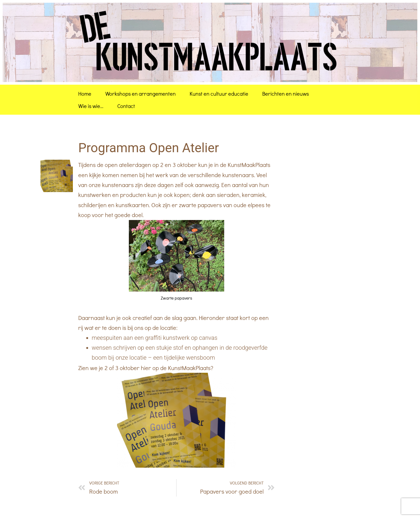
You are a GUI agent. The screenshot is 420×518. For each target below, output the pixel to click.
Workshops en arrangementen (140, 94)
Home (85, 94)
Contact (126, 106)
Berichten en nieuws (286, 94)
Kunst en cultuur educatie (219, 94)
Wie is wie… (91, 106)
